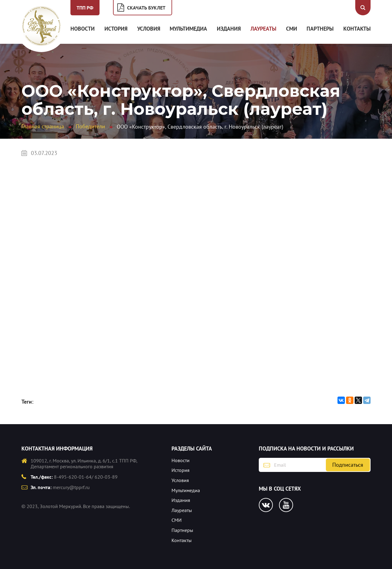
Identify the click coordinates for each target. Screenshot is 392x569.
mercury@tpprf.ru (71, 487)
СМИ (292, 29)
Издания (229, 29)
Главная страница (43, 126)
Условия (149, 29)
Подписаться (348, 465)
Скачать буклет (146, 8)
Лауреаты (263, 29)
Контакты (357, 29)
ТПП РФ (85, 8)
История (116, 29)
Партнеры (320, 29)
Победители (90, 126)
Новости (83, 29)
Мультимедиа (188, 29)
